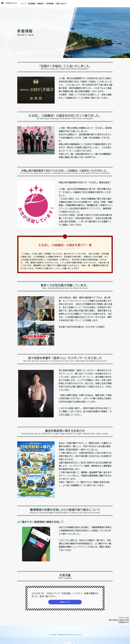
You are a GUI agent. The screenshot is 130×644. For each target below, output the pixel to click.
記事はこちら (65, 602)
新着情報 (32, 4)
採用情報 (50, 4)
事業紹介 (41, 4)
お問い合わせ (61, 4)
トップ (23, 4)
